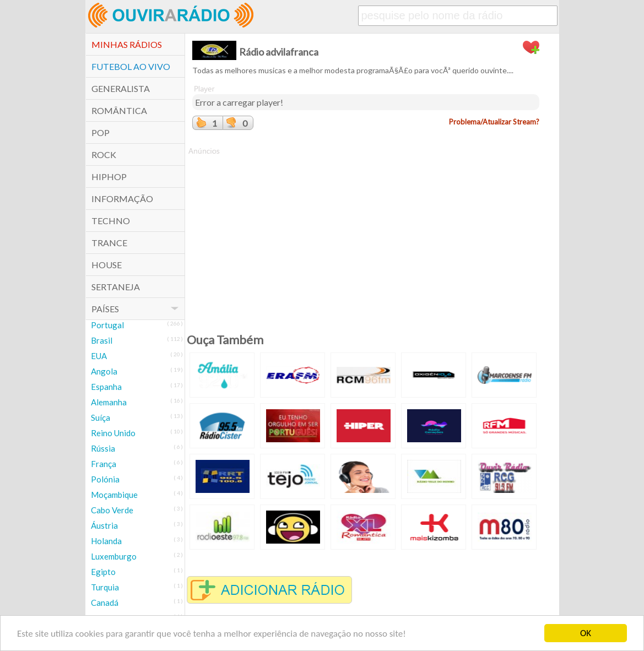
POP (101, 132)
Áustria (104, 525)
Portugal (107, 325)
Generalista (121, 88)
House (107, 265)
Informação (122, 199)
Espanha (106, 387)
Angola (104, 371)
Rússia (103, 448)
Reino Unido (113, 433)
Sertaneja (116, 287)
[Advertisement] (366, 234)
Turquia (105, 587)
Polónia (105, 479)
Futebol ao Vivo (131, 66)
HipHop (109, 177)
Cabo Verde (112, 510)
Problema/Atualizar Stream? (494, 122)
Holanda (106, 541)
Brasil (102, 340)
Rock (104, 154)
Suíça (101, 417)
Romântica (119, 110)
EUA (99, 356)
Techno (111, 221)
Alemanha (109, 402)
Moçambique (114, 495)
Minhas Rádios (127, 44)
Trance (109, 243)
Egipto (103, 572)
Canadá (105, 603)
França (104, 464)
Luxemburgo (114, 556)
